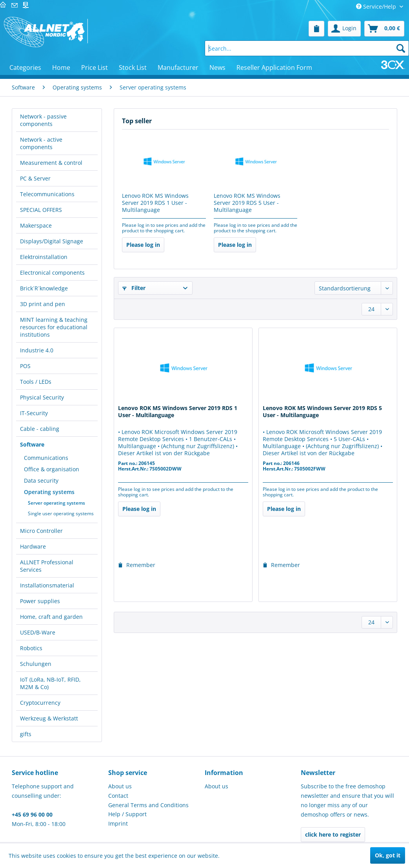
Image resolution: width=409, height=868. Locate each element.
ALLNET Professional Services (47, 566)
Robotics (31, 648)
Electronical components (52, 273)
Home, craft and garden (51, 617)
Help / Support (127, 814)
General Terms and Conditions (148, 805)
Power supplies (40, 601)
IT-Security (34, 413)
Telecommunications (47, 194)
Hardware (33, 546)
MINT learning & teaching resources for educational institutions (54, 327)
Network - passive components (43, 120)
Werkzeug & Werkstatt (49, 718)
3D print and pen (43, 304)
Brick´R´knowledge (44, 288)
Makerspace (36, 225)
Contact (118, 796)
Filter (134, 288)
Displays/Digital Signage (52, 241)
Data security (41, 480)
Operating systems (49, 492)
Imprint (118, 823)
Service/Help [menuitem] (377, 6)
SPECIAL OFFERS (41, 210)
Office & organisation (52, 469)
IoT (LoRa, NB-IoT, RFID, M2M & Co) (50, 683)
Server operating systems (56, 503)
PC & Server (35, 178)
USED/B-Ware (38, 632)
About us (120, 786)
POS (25, 366)
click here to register (333, 834)
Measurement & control (51, 163)
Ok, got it (388, 855)
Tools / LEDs (36, 382)
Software (32, 444)
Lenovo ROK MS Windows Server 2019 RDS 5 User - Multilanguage (247, 203)
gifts (26, 734)
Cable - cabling (40, 429)
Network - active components (41, 143)
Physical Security (42, 397)
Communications (46, 458)
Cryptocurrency (40, 703)
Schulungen (36, 664)
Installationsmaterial (47, 585)
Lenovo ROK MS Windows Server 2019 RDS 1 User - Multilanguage (155, 203)
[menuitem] (316, 29)
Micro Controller (41, 531)
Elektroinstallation (44, 257)
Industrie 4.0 (37, 350)
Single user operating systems (61, 513)
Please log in (143, 245)
